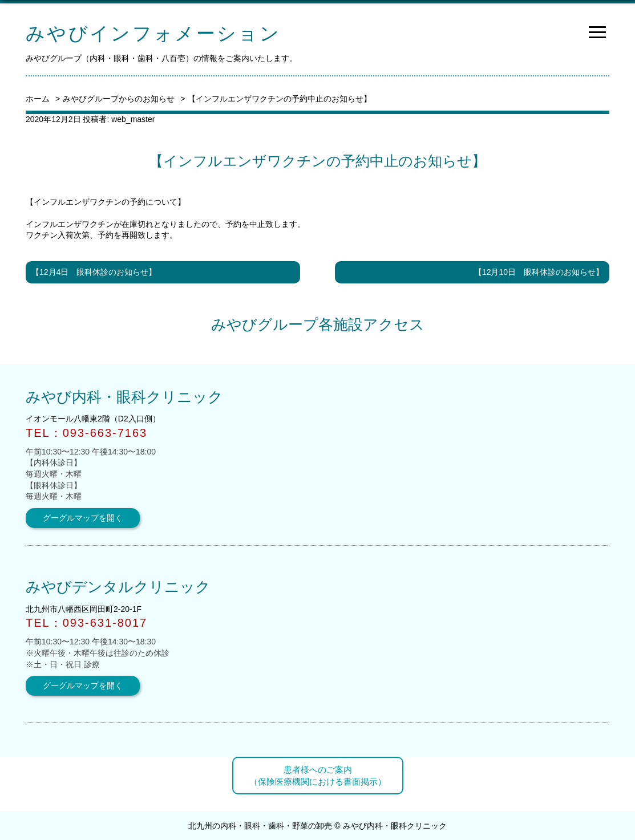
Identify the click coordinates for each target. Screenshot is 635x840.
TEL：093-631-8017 (86, 623)
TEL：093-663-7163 (86, 433)
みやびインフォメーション (153, 33)
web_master (133, 119)
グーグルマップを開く (83, 518)
